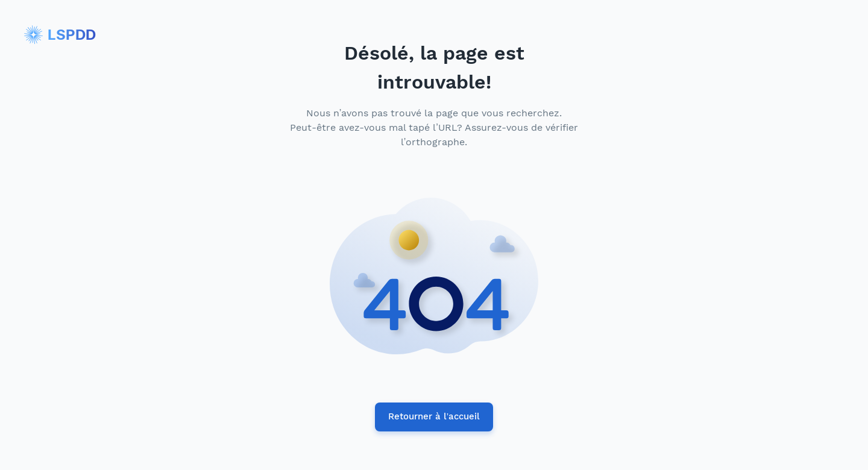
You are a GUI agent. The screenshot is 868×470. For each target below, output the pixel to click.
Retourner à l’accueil (434, 417)
